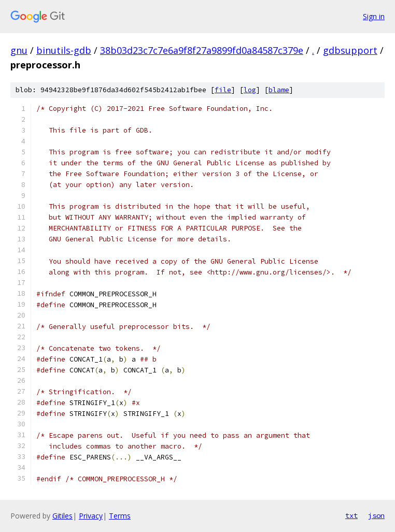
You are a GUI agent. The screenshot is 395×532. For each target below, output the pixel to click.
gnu (19, 50)
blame (279, 90)
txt (351, 515)
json (376, 515)
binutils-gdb (64, 50)
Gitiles (62, 516)
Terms (120, 516)
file (223, 90)
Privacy (91, 516)
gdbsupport (350, 50)
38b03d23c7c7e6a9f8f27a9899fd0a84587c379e (202, 50)
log (250, 90)
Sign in (374, 16)
